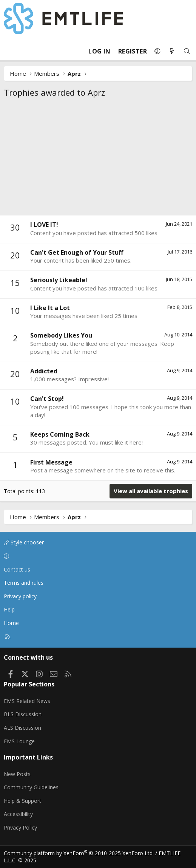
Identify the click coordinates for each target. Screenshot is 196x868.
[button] (157, 51)
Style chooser (24, 542)
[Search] (187, 51)
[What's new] (172, 51)
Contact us (17, 569)
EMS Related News (27, 701)
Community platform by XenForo (79, 853)
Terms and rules (24, 583)
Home (11, 623)
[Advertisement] (98, 159)
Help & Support (22, 801)
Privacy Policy (20, 828)
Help (9, 609)
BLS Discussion (23, 714)
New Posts (17, 774)
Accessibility (18, 814)
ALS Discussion (22, 728)
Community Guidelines (31, 787)
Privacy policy (20, 596)
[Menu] (10, 51)
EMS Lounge (19, 741)
